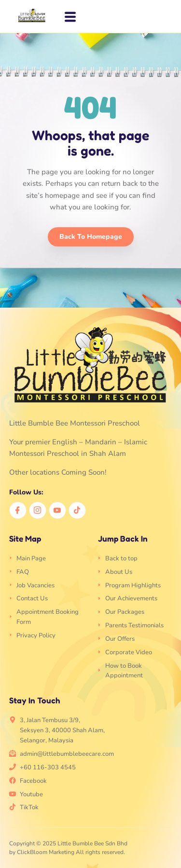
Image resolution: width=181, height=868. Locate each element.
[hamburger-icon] (69, 17)
